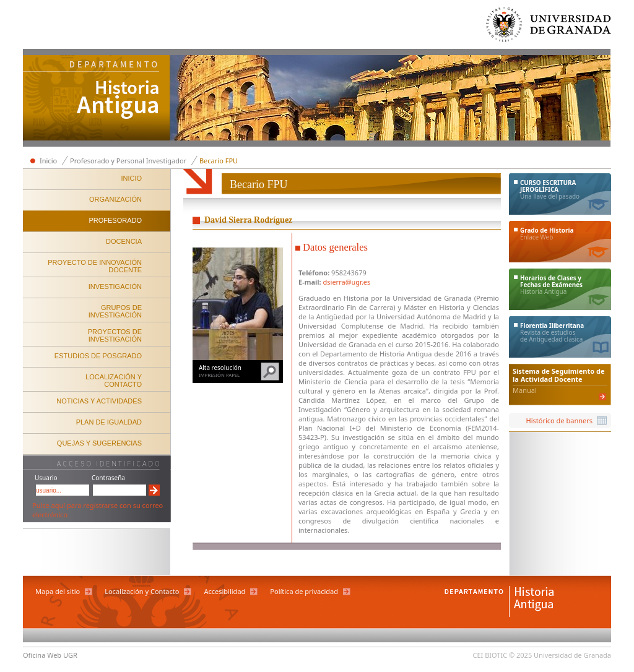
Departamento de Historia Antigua (97, 99)
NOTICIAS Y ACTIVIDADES (99, 401)
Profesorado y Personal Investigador (128, 161)
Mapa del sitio (58, 591)
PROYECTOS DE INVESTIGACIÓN (115, 335)
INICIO (131, 178)
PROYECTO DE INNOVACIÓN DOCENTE (95, 266)
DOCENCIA (124, 241)
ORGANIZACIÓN (115, 199)
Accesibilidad (224, 591)
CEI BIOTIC (490, 655)
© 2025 (520, 655)
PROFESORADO (115, 220)
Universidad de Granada (549, 28)
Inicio (48, 161)
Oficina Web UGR (50, 655)
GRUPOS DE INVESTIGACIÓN (115, 311)
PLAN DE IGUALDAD (109, 422)
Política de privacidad (304, 591)
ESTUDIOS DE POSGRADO (98, 356)
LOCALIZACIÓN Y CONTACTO (114, 381)
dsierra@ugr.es (347, 282)
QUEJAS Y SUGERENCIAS (99, 443)
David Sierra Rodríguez (248, 220)
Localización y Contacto (142, 591)
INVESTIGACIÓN (115, 286)
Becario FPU (219, 161)
